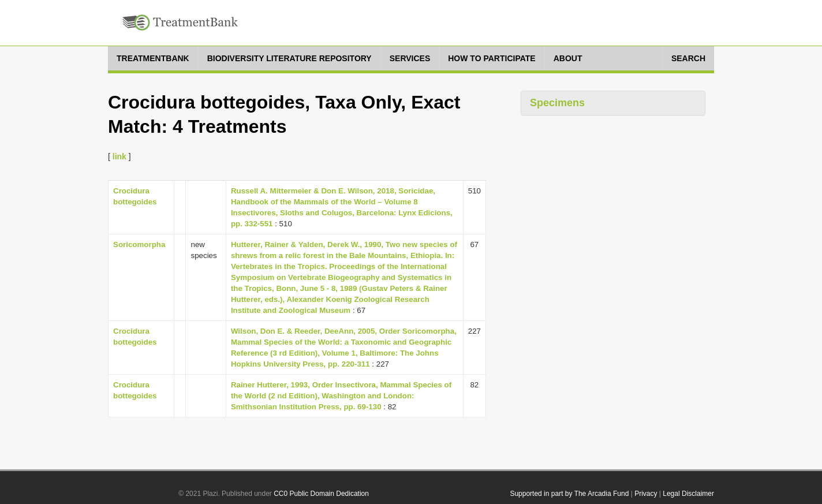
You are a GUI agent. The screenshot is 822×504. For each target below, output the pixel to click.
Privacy (646, 494)
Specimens (557, 103)
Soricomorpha (139, 244)
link (119, 156)
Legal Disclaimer (688, 494)
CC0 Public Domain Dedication (321, 494)
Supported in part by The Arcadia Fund (569, 494)
